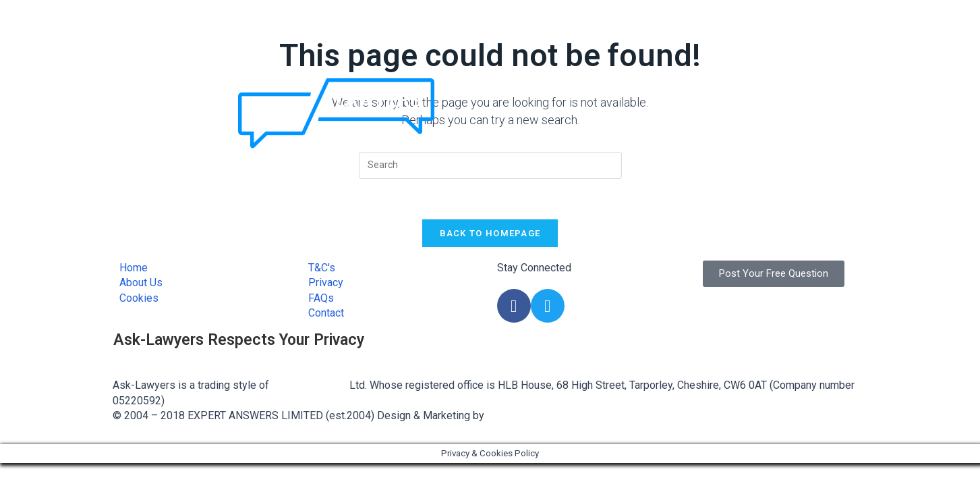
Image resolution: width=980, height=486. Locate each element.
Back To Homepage (490, 233)
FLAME (504, 415)
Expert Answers (309, 385)
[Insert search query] (490, 165)
